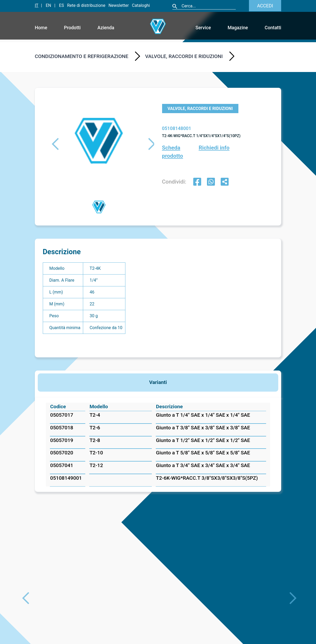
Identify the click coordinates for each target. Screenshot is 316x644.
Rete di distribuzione (86, 5)
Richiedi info (214, 148)
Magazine (238, 28)
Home (41, 28)
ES (62, 5)
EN (48, 5)
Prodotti (72, 28)
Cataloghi (141, 5)
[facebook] (197, 182)
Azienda (106, 28)
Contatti (273, 28)
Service (203, 28)
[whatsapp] (211, 182)
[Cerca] (208, 6)
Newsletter (119, 5)
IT (37, 5)
